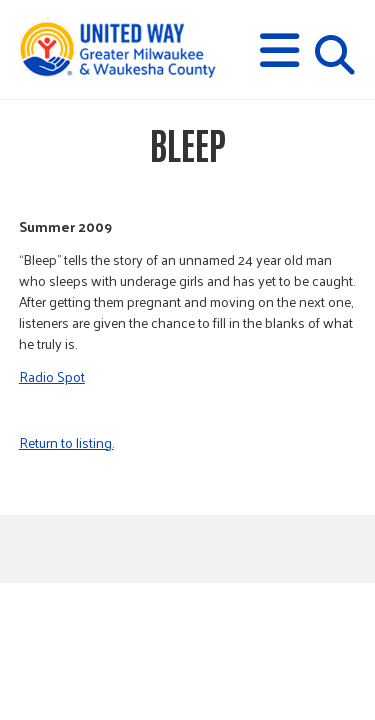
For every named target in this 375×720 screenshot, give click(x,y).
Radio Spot (52, 376)
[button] (279, 50)
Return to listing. (66, 442)
